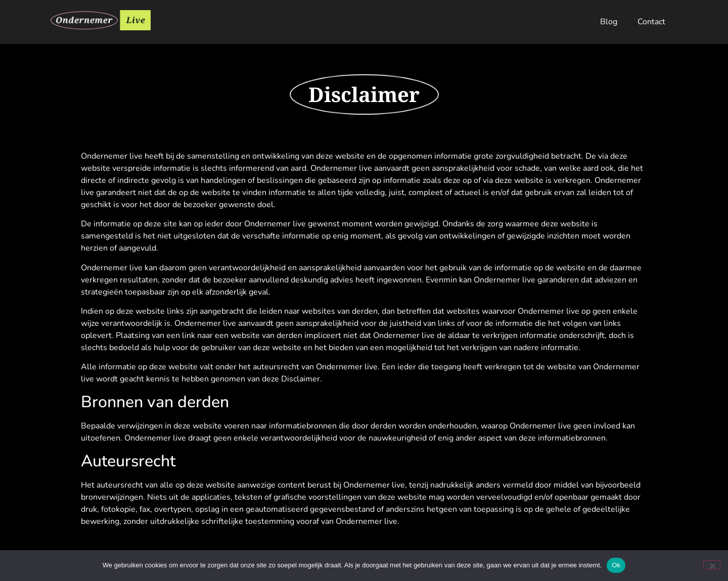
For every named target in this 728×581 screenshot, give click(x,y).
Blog (609, 22)
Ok (616, 565)
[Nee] (712, 565)
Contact (651, 22)
